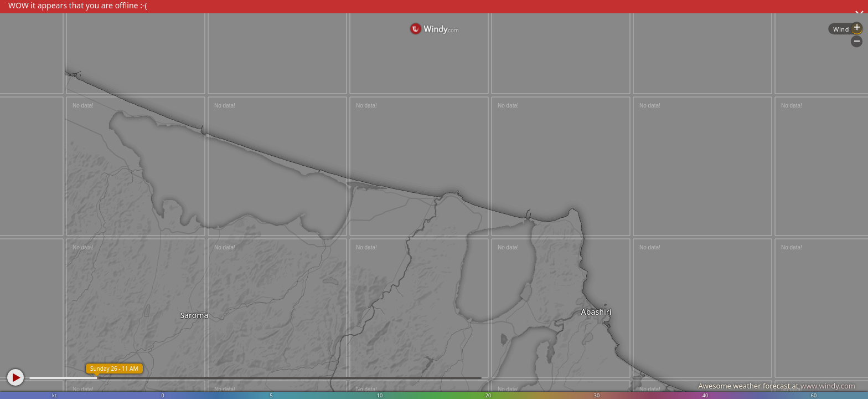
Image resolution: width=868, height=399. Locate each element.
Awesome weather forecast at (777, 386)
